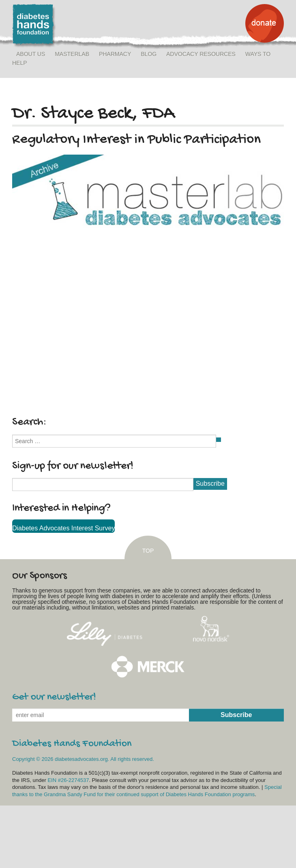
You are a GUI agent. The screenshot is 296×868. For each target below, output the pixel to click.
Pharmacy (115, 54)
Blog (149, 54)
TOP (148, 551)
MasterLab (72, 54)
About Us (31, 54)
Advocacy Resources (201, 54)
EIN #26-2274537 (68, 780)
